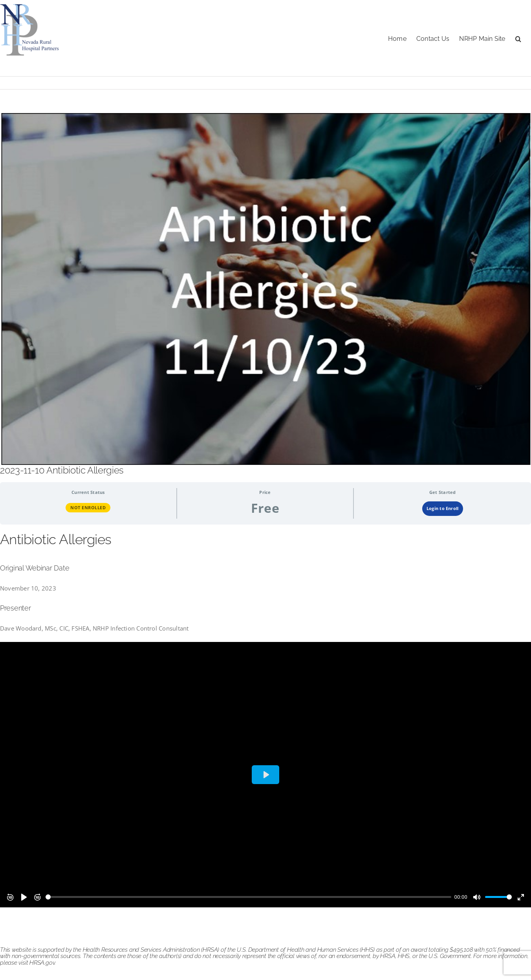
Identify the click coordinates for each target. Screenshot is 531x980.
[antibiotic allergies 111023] (265, 289)
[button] (518, 38)
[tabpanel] (265, 719)
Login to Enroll (442, 508)
